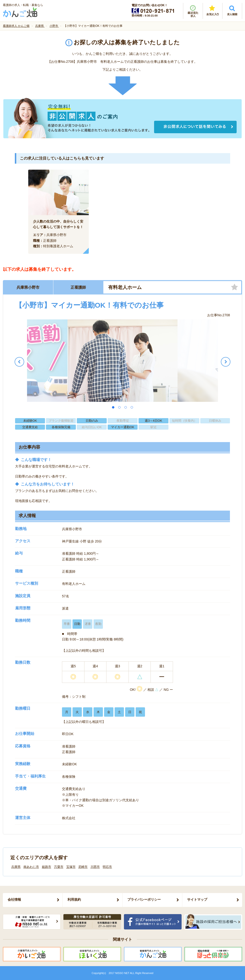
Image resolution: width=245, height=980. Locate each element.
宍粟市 (59, 867)
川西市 (95, 867)
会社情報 (14, 899)
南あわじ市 (31, 867)
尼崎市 (83, 867)
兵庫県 (16, 867)
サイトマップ (197, 899)
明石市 (107, 867)
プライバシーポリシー (144, 899)
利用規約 (74, 899)
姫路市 (47, 867)
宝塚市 (71, 867)
